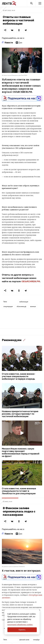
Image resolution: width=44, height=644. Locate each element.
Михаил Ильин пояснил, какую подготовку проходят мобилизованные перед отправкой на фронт (21, 453)
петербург (36, 640)
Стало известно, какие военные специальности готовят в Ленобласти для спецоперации (19, 491)
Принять (22, 630)
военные (33, 307)
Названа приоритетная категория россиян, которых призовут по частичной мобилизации (20, 414)
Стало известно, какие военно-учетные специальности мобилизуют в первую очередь (19, 376)
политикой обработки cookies (20, 625)
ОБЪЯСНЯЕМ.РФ (31, 281)
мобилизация (24, 302)
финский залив (24, 640)
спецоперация (8, 307)
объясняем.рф (21, 307)
